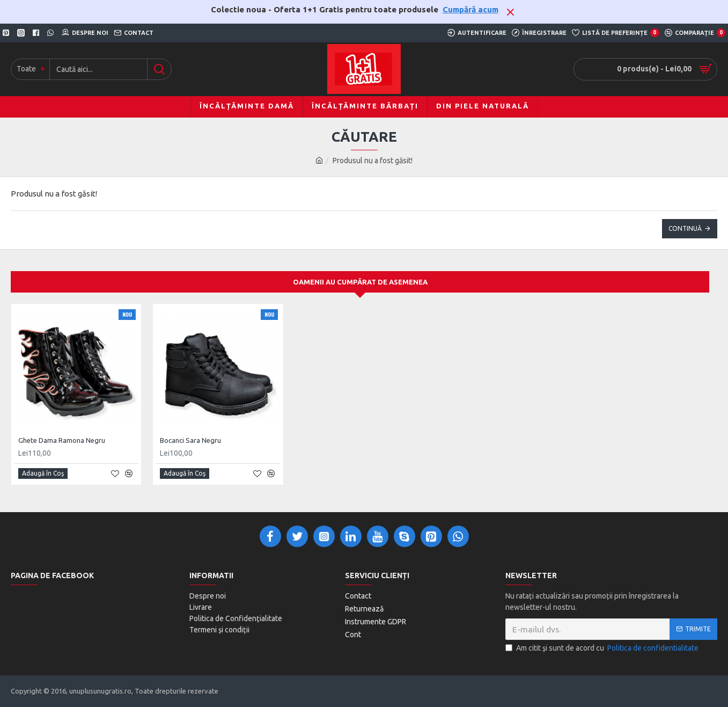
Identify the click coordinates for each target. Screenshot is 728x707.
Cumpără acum (470, 9)
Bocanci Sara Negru (190, 440)
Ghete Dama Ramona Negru (62, 440)
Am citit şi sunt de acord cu (603, 648)
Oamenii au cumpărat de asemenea (360, 282)
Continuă (685, 228)
